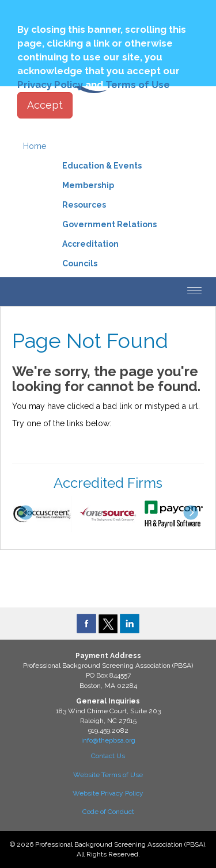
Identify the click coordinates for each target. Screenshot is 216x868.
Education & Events (102, 166)
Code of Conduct (108, 812)
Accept (45, 105)
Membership (88, 185)
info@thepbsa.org (108, 740)
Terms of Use (138, 85)
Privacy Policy (50, 85)
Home (35, 146)
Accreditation (90, 244)
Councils (80, 263)
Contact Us (108, 756)
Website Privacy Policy (108, 793)
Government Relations (109, 224)
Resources (84, 205)
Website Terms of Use (108, 775)
